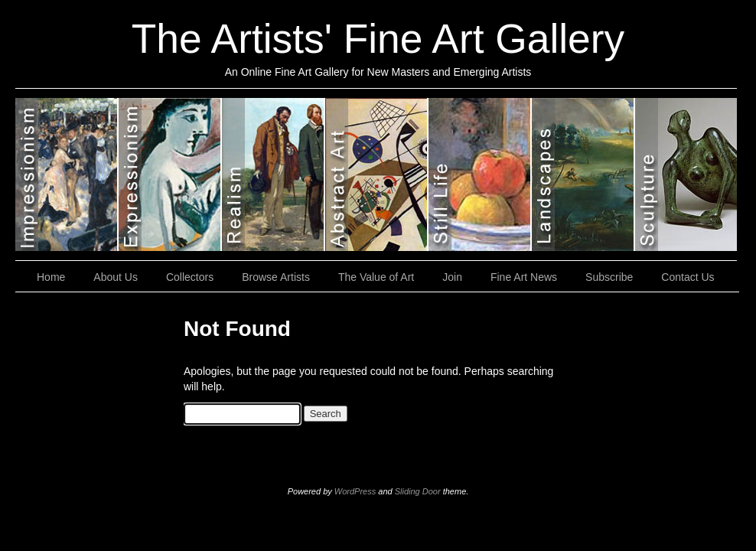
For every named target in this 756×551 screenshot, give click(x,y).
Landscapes (583, 174)
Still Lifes (480, 174)
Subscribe (609, 277)
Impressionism (67, 174)
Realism (274, 174)
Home (51, 277)
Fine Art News (524, 277)
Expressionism (170, 174)
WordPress (355, 491)
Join (452, 277)
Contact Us (688, 277)
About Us (116, 277)
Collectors (190, 277)
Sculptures (686, 174)
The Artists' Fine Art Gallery (378, 39)
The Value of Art (376, 277)
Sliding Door (418, 491)
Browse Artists (276, 277)
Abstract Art (377, 174)
